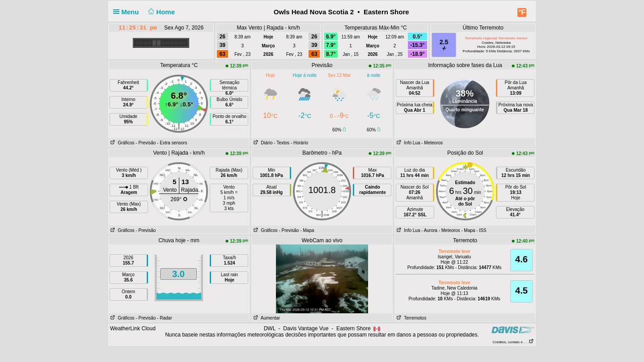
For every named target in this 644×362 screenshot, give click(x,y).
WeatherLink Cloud (133, 328)
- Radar (164, 318)
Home (161, 12)
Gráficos (122, 143)
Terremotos (411, 318)
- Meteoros (432, 143)
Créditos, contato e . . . (513, 342)
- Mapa (307, 230)
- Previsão (146, 143)
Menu (128, 12)
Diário (262, 143)
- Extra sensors (172, 143)
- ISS (481, 230)
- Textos (282, 143)
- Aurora (429, 230)
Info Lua (407, 143)
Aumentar (266, 318)
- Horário (299, 143)
